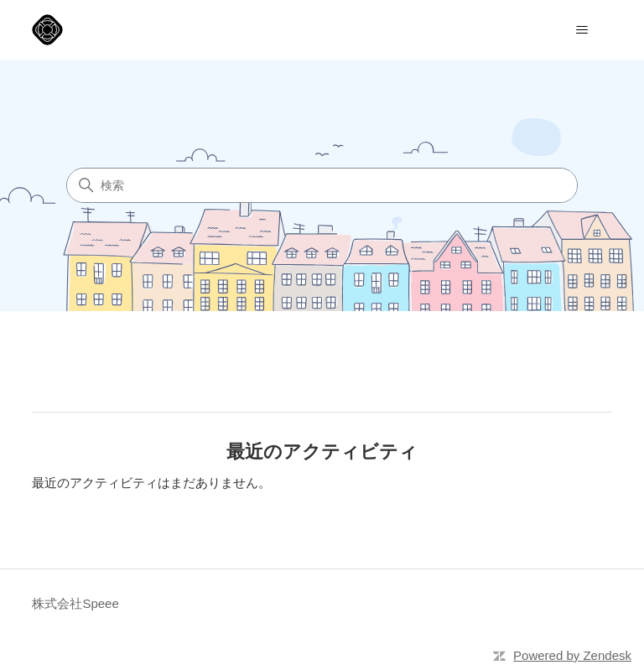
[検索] (322, 185)
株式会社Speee (75, 603)
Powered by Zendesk (572, 655)
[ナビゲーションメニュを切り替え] (582, 30)
